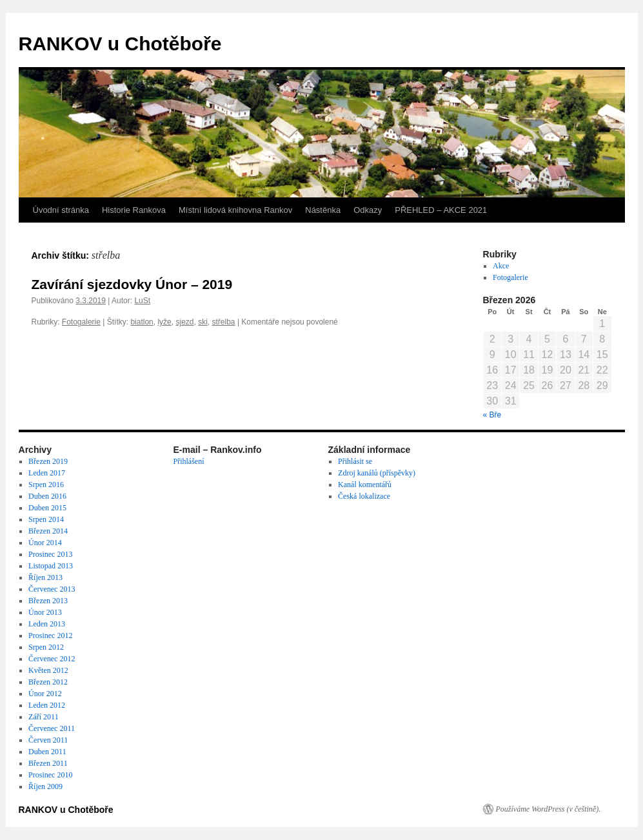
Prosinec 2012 (50, 635)
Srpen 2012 (46, 647)
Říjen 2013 (45, 577)
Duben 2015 (47, 508)
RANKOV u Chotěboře (120, 44)
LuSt (142, 301)
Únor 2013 (45, 612)
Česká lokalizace (364, 496)
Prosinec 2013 (50, 554)
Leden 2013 (47, 624)
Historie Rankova (134, 210)
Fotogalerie (81, 322)
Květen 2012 (48, 670)
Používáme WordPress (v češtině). (549, 809)
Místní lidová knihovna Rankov (235, 210)
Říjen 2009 (45, 786)
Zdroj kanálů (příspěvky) (377, 473)
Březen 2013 (48, 601)
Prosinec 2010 (50, 775)
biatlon (142, 322)
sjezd (184, 322)
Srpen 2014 (46, 519)
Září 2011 (44, 717)
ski (203, 322)
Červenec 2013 (52, 589)
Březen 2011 (48, 763)
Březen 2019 (48, 461)
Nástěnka (323, 210)
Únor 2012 (45, 694)
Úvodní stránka (61, 210)
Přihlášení (189, 461)
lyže (164, 322)
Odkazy (368, 210)
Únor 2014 (45, 543)
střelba (224, 322)
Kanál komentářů (365, 485)
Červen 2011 (48, 740)
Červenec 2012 (52, 659)
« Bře (492, 415)
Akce (501, 266)
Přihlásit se (355, 461)
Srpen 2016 (46, 485)
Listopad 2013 (51, 566)
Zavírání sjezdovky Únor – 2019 (132, 284)
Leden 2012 (47, 705)
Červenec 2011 (52, 728)
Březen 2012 (48, 682)
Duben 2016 (47, 496)
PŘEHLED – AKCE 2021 (441, 210)
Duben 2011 (47, 752)
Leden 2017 (47, 473)
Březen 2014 (48, 531)
